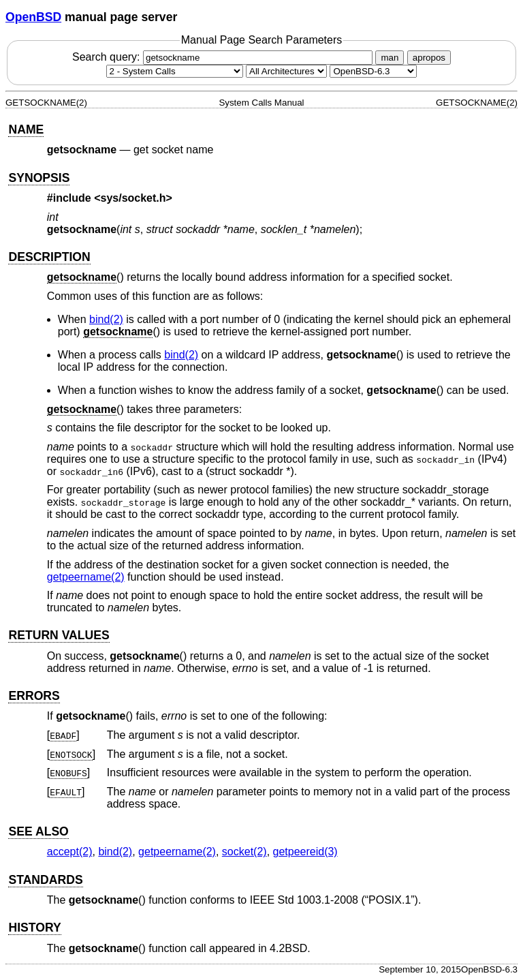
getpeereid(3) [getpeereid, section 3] (305, 852)
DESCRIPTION (49, 257)
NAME (26, 129)
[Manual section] (175, 71)
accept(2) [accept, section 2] (70, 852)
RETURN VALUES (59, 635)
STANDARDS (45, 880)
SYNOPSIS (39, 178)
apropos (429, 58)
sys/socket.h (133, 198)
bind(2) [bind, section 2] (106, 319)
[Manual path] (373, 71)
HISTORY (34, 928)
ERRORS (34, 696)
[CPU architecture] (286, 71)
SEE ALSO (38, 831)
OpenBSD (33, 17)
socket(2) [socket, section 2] (244, 852)
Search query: (224, 57)
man (390, 58)
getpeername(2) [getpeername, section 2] (86, 577)
